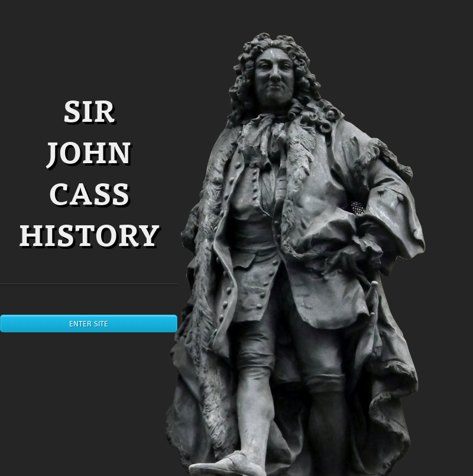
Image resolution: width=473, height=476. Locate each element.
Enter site (89, 324)
